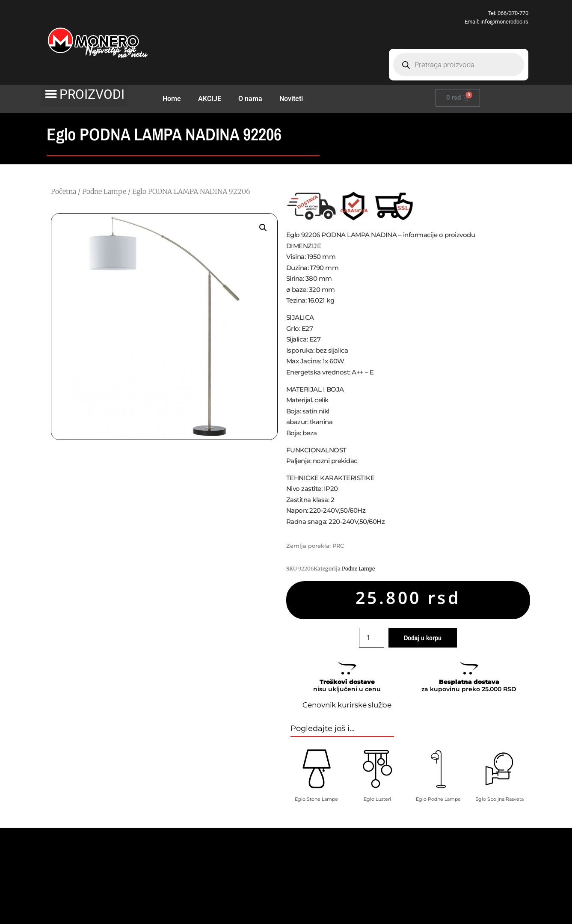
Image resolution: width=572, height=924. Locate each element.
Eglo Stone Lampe (316, 799)
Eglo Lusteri (377, 799)
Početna (64, 191)
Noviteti (291, 99)
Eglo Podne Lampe (438, 799)
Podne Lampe (104, 191)
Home (172, 99)
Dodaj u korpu (423, 638)
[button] (84, 94)
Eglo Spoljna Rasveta (499, 799)
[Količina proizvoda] (371, 638)
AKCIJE (210, 99)
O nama (250, 99)
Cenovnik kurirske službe (347, 705)
